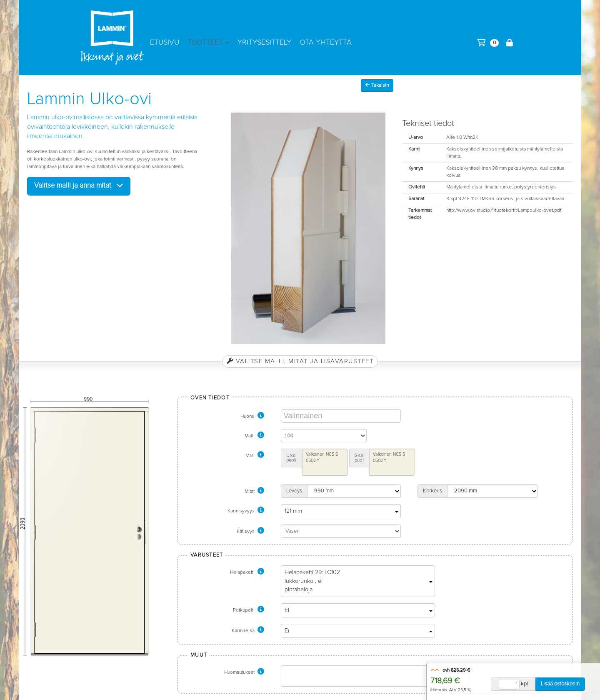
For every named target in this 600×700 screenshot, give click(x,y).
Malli (254, 436)
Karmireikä (248, 631)
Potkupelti (249, 610)
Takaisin (377, 85)
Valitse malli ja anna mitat (79, 185)
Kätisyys (250, 532)
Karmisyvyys (246, 511)
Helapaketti (247, 572)
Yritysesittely (264, 43)
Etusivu (165, 43)
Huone (252, 416)
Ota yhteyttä (326, 43)
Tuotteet (208, 43)
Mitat (254, 492)
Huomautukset (244, 672)
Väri (255, 456)
